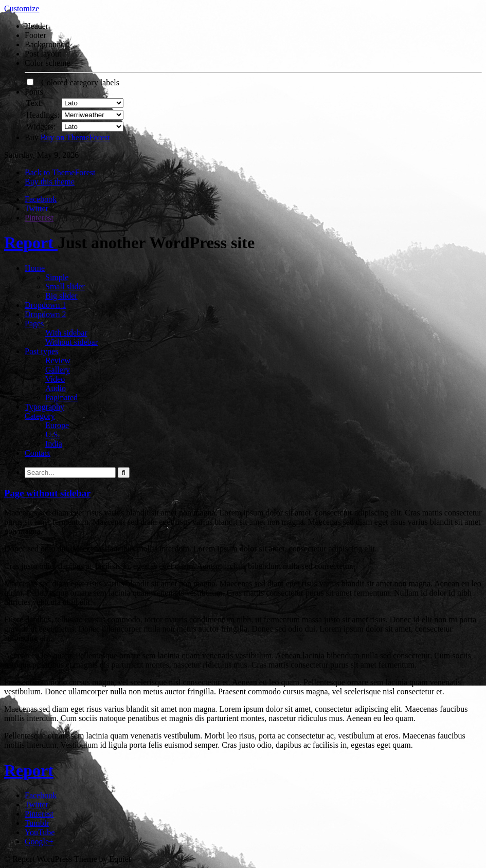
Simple (57, 277)
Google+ (39, 842)
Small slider (65, 287)
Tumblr (37, 823)
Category (40, 416)
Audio (56, 388)
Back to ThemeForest (60, 172)
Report (31, 243)
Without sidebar (71, 342)
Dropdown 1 (45, 305)
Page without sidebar (47, 493)
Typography (44, 407)
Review (58, 361)
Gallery (58, 370)
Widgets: (41, 127)
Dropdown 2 (45, 314)
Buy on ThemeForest (75, 137)
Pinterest (39, 218)
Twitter (37, 208)
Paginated (61, 398)
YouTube (40, 832)
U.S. (52, 435)
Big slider (61, 296)
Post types (41, 351)
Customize (22, 8)
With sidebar (66, 333)
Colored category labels (73, 82)
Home (35, 268)
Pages (34, 324)
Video (55, 379)
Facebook (41, 199)
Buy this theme (50, 182)
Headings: (43, 115)
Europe (57, 425)
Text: (35, 103)
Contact (38, 453)
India (54, 444)
